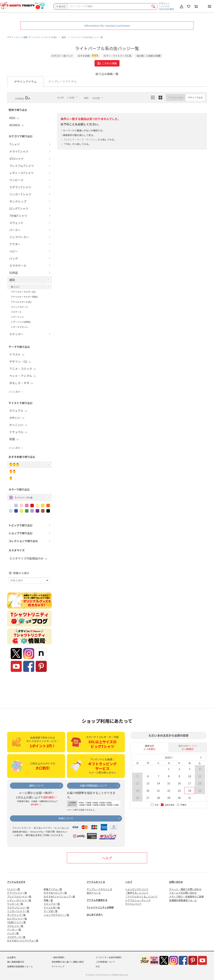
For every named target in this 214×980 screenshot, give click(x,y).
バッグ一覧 (13, 933)
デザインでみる (195, 97)
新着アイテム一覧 (53, 889)
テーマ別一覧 (51, 911)
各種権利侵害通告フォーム (183, 900)
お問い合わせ (176, 882)
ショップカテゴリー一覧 (56, 915)
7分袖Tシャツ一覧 (16, 922)
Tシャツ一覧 (14, 889)
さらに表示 (14, 392)
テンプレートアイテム (63, 81)
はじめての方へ (95, 914)
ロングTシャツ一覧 (17, 919)
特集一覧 (48, 900)
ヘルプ (107, 858)
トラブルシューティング (138, 900)
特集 (68, 144)
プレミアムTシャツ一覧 (19, 896)
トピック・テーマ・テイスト (80, 140)
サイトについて (133, 904)
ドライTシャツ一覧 (17, 893)
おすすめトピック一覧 (55, 893)
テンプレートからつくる (99, 889)
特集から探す (21, 573)
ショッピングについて (137, 889)
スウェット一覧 (15, 926)
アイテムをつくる (96, 882)
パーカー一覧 (14, 929)
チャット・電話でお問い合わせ (185, 889)
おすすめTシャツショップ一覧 (59, 896)
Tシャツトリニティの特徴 (100, 907)
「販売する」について (137, 893)
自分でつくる (94, 893)
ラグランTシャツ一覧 (18, 908)
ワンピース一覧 (15, 904)
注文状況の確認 (166, 9)
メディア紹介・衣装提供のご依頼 (186, 896)
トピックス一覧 (52, 904)
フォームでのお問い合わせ (183, 893)
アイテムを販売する (97, 900)
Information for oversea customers (107, 25)
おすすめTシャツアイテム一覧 (23, 941)
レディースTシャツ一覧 (19, 900)
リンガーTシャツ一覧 (18, 911)
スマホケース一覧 (16, 937)
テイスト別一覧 (52, 908)
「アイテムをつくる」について (141, 896)
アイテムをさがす (16, 882)
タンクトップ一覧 (16, 915)
